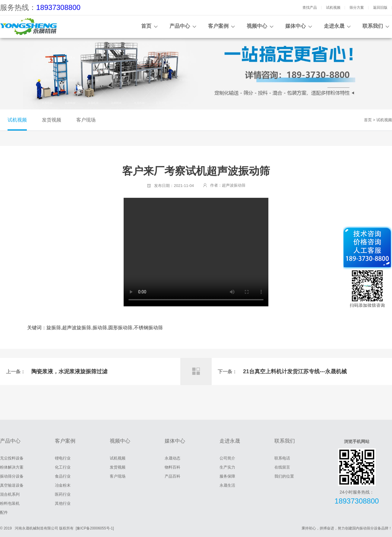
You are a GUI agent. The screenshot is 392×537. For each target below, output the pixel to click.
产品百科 (172, 476)
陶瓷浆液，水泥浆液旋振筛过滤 (69, 371)
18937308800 (58, 7)
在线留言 (282, 467)
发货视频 (52, 120)
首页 (146, 26)
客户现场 (86, 120)
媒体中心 (296, 26)
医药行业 (63, 494)
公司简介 (227, 458)
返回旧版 (380, 8)
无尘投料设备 (12, 458)
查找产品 (310, 8)
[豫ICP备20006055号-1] (95, 528)
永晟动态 (172, 458)
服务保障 (227, 476)
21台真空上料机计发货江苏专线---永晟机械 (295, 371)
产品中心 (180, 26)
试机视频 (333, 8)
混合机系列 (10, 494)
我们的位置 (284, 476)
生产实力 (227, 467)
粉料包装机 (10, 503)
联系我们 (373, 26)
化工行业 (63, 467)
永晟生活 (227, 485)
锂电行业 (63, 458)
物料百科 (172, 467)
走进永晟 (334, 26)
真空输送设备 (12, 485)
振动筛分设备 (12, 476)
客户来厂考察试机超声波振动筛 (196, 252)
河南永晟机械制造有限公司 (36, 528)
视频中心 (257, 26)
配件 (4, 512)
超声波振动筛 (234, 185)
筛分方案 (357, 8)
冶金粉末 (63, 485)
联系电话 (282, 458)
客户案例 (218, 26)
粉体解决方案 (12, 467)
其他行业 (63, 503)
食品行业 (63, 476)
